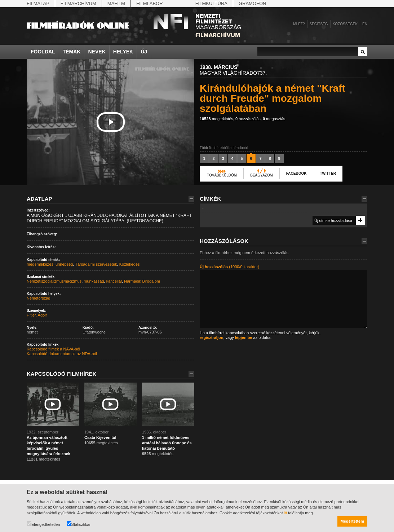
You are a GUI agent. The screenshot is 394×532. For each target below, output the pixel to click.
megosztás (274, 119)
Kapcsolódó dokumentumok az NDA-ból (62, 354)
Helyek (123, 52)
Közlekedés (130, 264)
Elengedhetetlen (43, 524)
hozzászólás (248, 119)
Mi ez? (299, 24)
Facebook (296, 173)
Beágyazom (262, 175)
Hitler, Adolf (37, 315)
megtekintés (216, 119)
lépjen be (244, 337)
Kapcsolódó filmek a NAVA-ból (53, 349)
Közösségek (345, 24)
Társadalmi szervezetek (96, 264)
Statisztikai (79, 524)
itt (286, 513)
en (365, 24)
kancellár (114, 281)
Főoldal (43, 52)
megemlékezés (40, 264)
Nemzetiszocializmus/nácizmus (54, 281)
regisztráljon (211, 337)
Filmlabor (150, 3)
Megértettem (352, 521)
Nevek (97, 52)
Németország (38, 298)
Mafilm (116, 3)
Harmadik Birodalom (142, 281)
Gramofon (253, 3)
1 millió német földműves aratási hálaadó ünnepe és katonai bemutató (167, 443)
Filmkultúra (211, 3)
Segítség (319, 24)
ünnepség (64, 264)
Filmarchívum (78, 3)
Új (144, 52)
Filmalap (38, 3)
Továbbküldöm (222, 175)
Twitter (328, 173)
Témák (72, 52)
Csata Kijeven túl (100, 437)
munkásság (94, 281)
